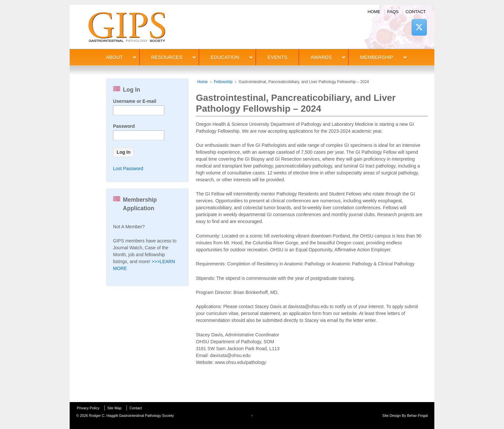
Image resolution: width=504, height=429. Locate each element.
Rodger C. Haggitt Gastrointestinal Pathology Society (131, 416)
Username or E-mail (135, 101)
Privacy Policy (88, 408)
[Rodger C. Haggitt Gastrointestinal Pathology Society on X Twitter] (419, 27)
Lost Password (128, 169)
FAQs (393, 12)
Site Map (115, 408)
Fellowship (223, 82)
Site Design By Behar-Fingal (405, 416)
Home (374, 12)
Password (124, 126)
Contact (416, 12)
